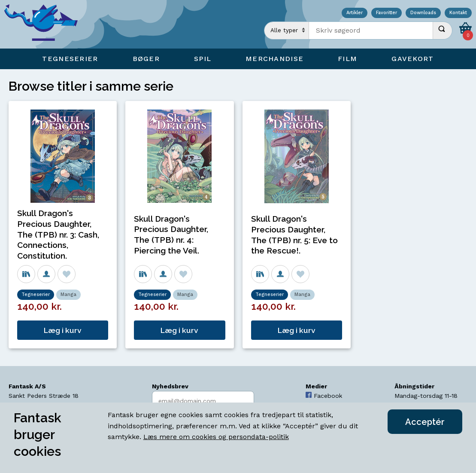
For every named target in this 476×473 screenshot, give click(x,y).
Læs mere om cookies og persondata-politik (216, 437)
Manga (68, 294)
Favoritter (387, 13)
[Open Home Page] (45, 24)
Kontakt (458, 13)
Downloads (423, 13)
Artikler (355, 13)
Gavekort (412, 59)
